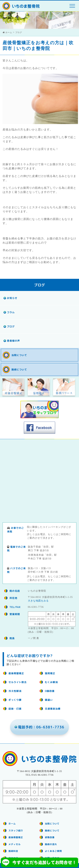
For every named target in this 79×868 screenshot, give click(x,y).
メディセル (15, 844)
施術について (19, 369)
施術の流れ (51, 844)
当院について (19, 355)
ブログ (11, 326)
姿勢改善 (50, 837)
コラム (11, 312)
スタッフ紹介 (16, 831)
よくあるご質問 (53, 851)
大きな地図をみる (38, 601)
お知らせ (12, 298)
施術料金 (13, 851)
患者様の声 (13, 341)
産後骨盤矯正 (16, 837)
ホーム (12, 824)
